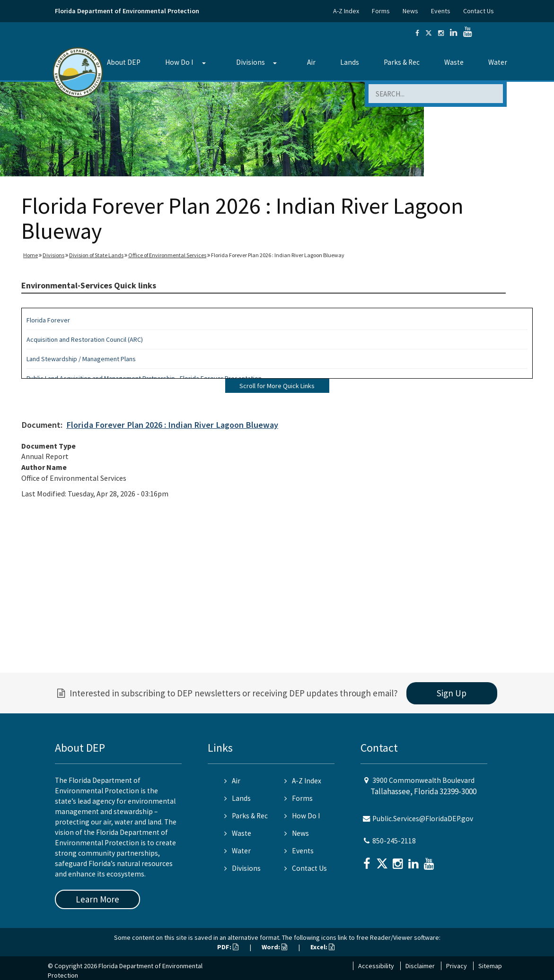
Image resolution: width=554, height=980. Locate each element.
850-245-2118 (394, 841)
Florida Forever (48, 320)
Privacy (457, 966)
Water (498, 62)
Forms (381, 11)
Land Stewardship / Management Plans (81, 359)
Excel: (322, 947)
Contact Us (479, 11)
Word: (274, 947)
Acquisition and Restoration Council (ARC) (85, 339)
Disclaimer (420, 966)
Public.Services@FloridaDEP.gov (423, 819)
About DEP (124, 62)
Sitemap (490, 966)
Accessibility (376, 966)
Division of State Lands (96, 255)
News (410, 11)
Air (311, 62)
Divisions (251, 62)
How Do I (179, 62)
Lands (350, 62)
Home (31, 255)
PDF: (228, 947)
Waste (454, 62)
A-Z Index (346, 11)
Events (441, 11)
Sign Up (452, 693)
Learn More (97, 899)
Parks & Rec (402, 62)
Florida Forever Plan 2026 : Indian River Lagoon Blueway (172, 425)
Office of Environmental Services (167, 255)
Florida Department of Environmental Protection (127, 11)
